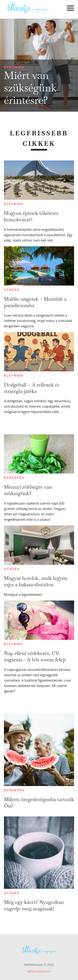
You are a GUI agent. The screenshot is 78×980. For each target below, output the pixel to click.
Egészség (14, 478)
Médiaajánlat (39, 971)
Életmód (14, 67)
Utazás (12, 290)
